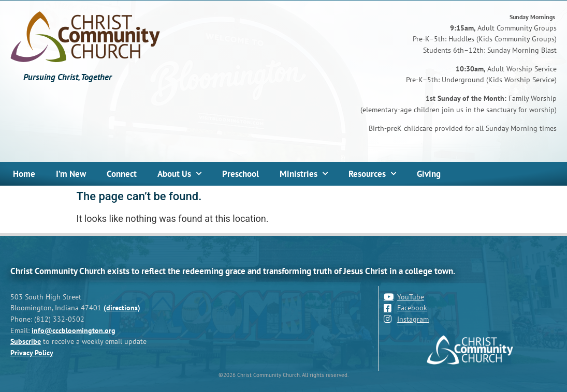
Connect (122, 174)
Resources (372, 174)
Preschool (241, 174)
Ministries (304, 174)
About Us (179, 174)
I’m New (71, 174)
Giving (429, 174)
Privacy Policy (32, 352)
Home (24, 174)
